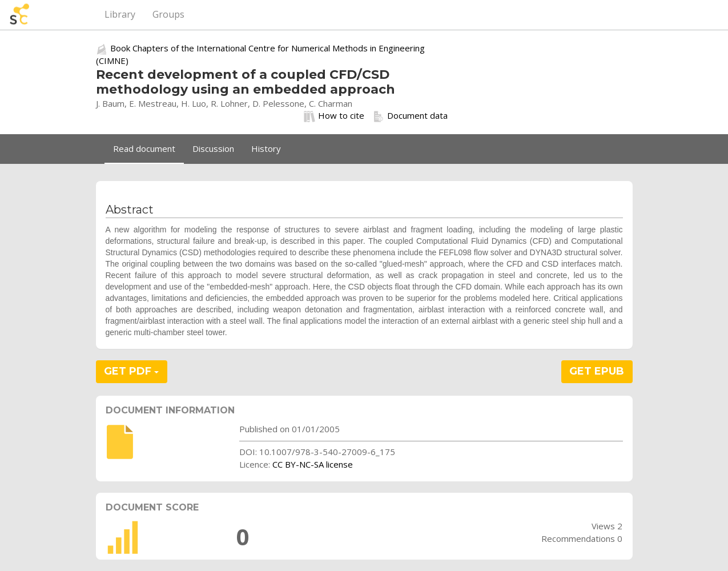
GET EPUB (597, 371)
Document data (410, 116)
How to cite (334, 116)
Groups (168, 14)
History (266, 148)
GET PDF (131, 371)
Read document (144, 148)
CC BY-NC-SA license (313, 464)
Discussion (213, 148)
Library (120, 14)
